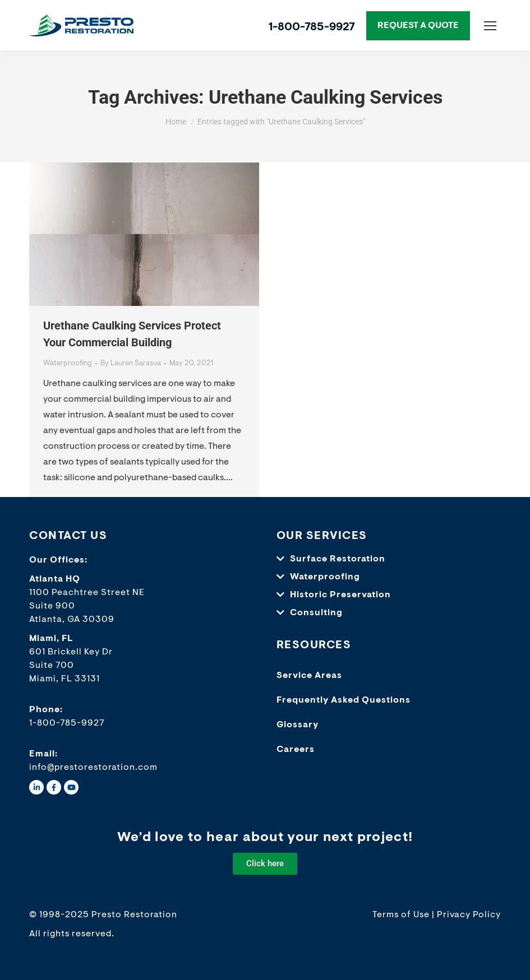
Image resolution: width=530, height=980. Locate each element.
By (131, 363)
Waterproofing (68, 363)
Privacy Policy (469, 915)
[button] (383, 559)
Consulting (316, 613)
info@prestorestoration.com (93, 768)
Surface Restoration (338, 559)
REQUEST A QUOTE (418, 26)
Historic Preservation (340, 595)
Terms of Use (401, 915)
